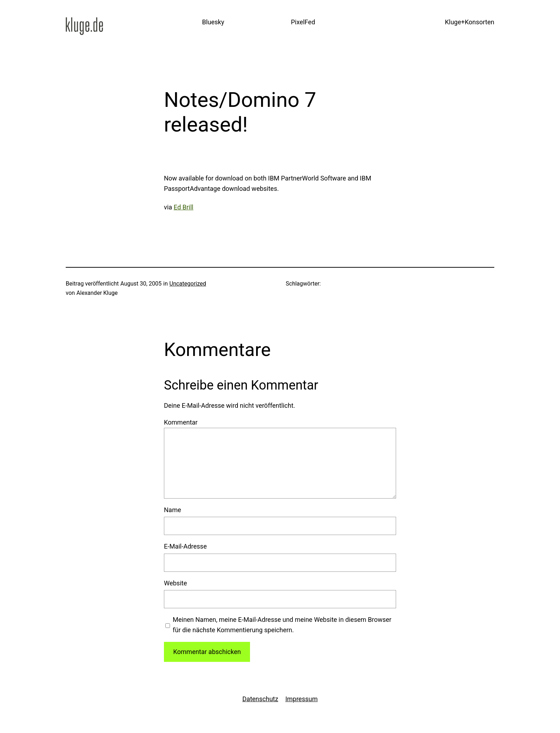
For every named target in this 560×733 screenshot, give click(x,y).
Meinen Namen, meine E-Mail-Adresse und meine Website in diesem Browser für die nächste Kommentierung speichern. (282, 625)
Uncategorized (188, 284)
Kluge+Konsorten (470, 22)
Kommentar (181, 422)
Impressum (302, 699)
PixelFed (303, 22)
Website (175, 583)
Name (172, 510)
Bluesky (213, 22)
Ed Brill (183, 207)
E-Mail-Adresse (185, 546)
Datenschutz (260, 699)
